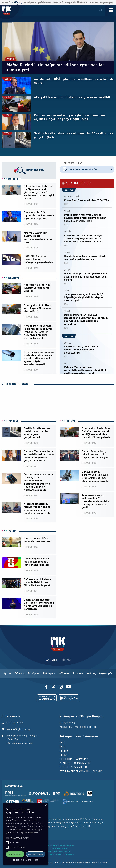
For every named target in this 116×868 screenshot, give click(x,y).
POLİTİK (10, 59)
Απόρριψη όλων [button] (36, 854)
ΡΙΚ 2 (63, 747)
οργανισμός (107, 2)
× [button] (46, 806)
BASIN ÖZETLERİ (72, 197)
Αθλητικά (64, 674)
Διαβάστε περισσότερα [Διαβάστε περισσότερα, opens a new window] (29, 833)
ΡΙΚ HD (64, 751)
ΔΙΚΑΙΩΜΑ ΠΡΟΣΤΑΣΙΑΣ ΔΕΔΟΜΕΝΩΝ (59, 846)
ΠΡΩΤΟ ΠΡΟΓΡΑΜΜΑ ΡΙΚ (74, 759)
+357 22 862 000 (15, 723)
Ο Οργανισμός (67, 723)
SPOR (12, 531)
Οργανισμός (106, 674)
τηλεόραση (30, 2)
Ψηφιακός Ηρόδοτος (84, 674)
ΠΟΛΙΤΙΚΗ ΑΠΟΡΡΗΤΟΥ (59, 849)
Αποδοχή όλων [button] (15, 854)
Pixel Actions (92, 863)
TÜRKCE (67, 660)
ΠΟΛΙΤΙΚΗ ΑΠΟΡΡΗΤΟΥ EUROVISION (59, 855)
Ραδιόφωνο (50, 674)
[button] (7, 838)
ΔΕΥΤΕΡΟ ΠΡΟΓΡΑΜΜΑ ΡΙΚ (75, 763)
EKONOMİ (8, 97)
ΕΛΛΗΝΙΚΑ (51, 660)
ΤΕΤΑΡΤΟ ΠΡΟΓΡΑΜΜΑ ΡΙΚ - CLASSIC (81, 772)
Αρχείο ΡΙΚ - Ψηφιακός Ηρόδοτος (78, 727)
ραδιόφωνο (44, 2)
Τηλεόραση (34, 674)
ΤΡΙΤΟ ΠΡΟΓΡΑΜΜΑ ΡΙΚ (73, 767)
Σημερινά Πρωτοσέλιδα (87, 169)
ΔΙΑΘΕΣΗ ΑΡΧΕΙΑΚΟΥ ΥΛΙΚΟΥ (59, 852)
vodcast (94, 2)
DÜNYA (67, 211)
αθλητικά (58, 2)
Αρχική (7, 674)
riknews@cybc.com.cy (18, 730)
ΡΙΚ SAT (64, 755)
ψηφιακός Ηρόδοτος (76, 2)
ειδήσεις (17, 2)
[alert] (26, 834)
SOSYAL (7, 115)
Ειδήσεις (20, 674)
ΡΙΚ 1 (63, 743)
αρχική (6, 2)
